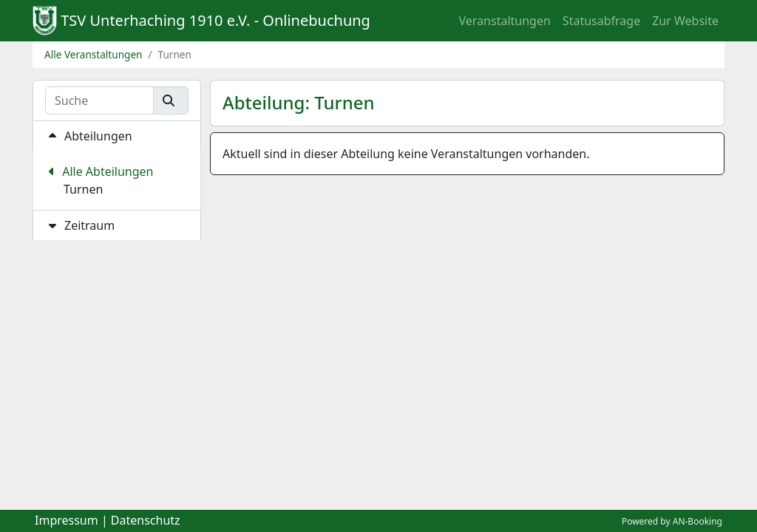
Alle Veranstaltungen (94, 54)
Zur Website (685, 21)
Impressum (67, 520)
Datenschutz (146, 520)
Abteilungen (89, 136)
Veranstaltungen (505, 21)
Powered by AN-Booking (672, 521)
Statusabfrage (601, 21)
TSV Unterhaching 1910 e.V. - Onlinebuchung (215, 20)
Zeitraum (80, 225)
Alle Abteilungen (101, 171)
